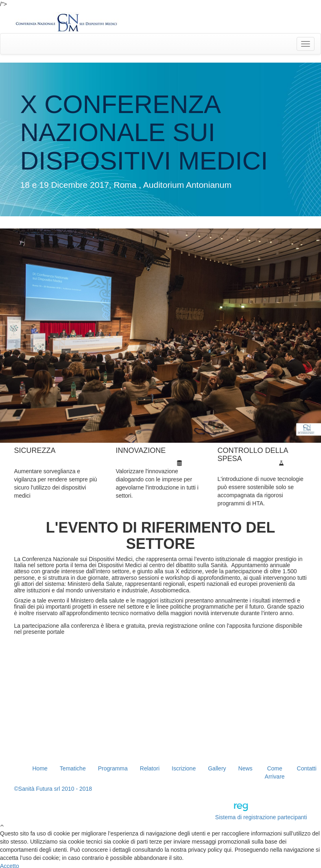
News (246, 768)
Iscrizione (184, 768)
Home (40, 768)
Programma (113, 768)
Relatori (150, 768)
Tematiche (73, 768)
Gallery (217, 768)
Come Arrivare (275, 772)
